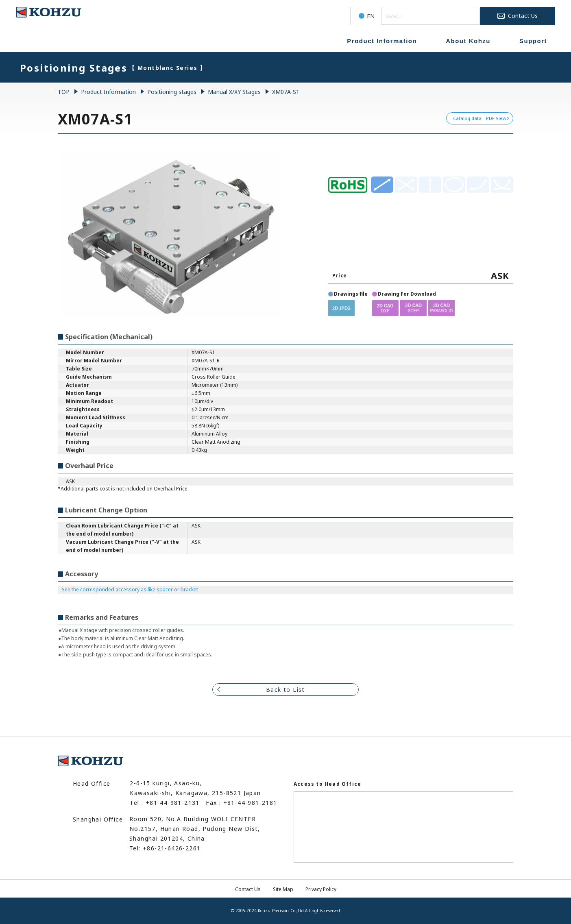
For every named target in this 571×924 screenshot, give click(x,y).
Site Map (283, 889)
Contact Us (248, 889)
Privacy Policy (321, 889)
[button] (341, 308)
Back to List (285, 690)
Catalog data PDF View (480, 118)
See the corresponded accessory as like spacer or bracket (130, 589)
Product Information (382, 41)
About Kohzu (468, 41)
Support (533, 41)
